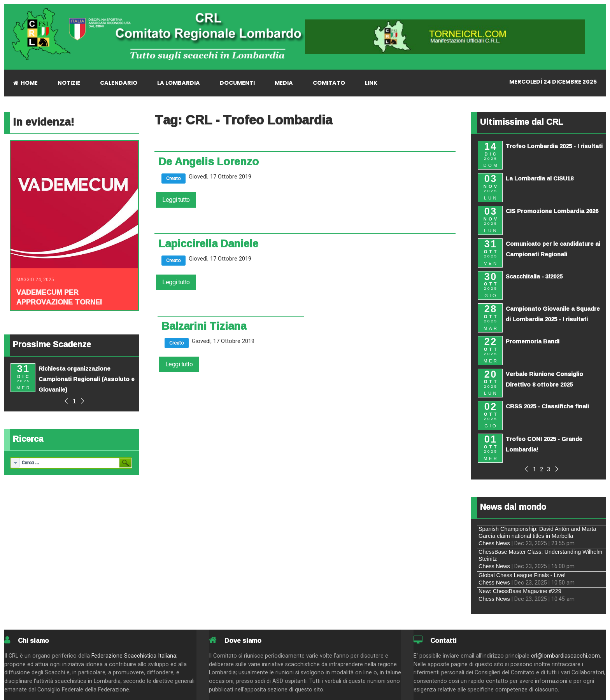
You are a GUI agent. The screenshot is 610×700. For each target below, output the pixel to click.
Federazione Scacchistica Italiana (134, 656)
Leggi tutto (176, 200)
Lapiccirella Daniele (208, 243)
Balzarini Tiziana (204, 326)
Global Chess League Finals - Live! (522, 575)
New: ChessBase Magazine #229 (520, 591)
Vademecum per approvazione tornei (59, 297)
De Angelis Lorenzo (209, 161)
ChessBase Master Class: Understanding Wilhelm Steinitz (540, 555)
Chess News (494, 543)
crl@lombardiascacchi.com (565, 656)
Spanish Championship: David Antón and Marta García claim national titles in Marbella (537, 532)
